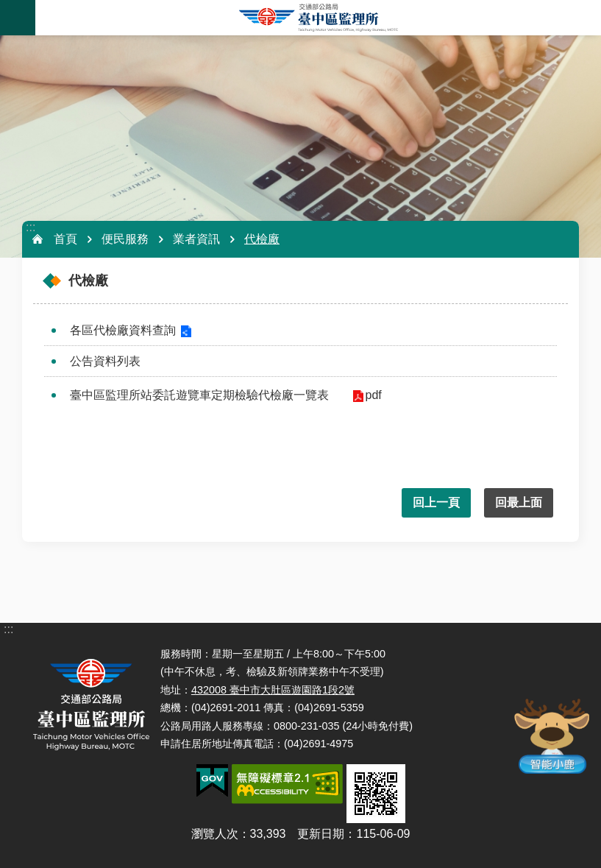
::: (31, 227)
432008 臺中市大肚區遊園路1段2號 (273, 690)
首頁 (65, 239)
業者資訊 (196, 239)
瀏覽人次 (215, 834)
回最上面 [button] (519, 502)
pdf (372, 395)
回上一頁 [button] (436, 502)
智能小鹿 (551, 735)
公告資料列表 (105, 361)
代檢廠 (262, 239)
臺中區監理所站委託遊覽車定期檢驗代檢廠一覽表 (199, 395)
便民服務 (125, 239)
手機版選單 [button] (18, 18)
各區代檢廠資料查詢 (123, 330)
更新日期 (321, 834)
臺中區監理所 (318, 18)
